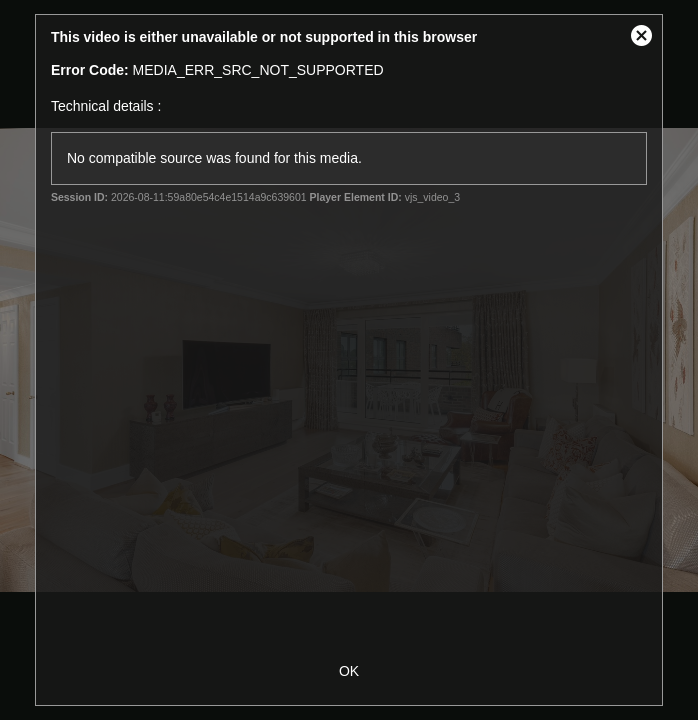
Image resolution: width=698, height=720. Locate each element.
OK (349, 671)
